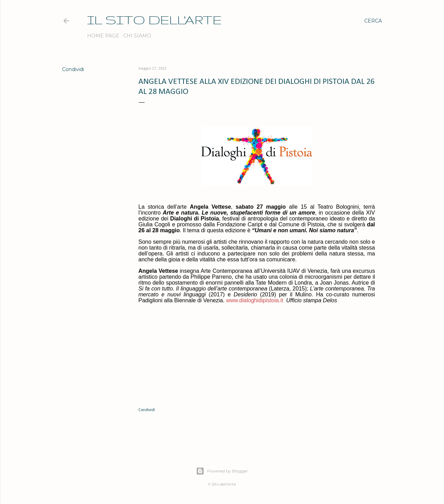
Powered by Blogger (222, 471)
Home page (103, 36)
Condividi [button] (73, 69)
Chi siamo (137, 36)
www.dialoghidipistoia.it (255, 300)
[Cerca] (373, 21)
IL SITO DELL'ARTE (154, 20)
